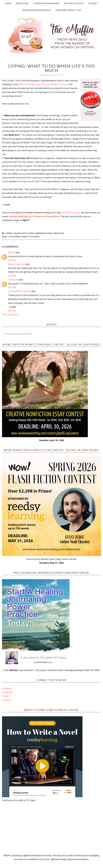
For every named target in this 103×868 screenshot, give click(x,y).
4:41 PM (12, 311)
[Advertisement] (51, 828)
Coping (9, 233)
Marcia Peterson (16, 264)
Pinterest (7, 700)
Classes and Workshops (46, 3)
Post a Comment (10, 315)
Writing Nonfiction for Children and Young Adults (35, 216)
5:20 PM (12, 276)
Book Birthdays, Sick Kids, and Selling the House (44, 84)
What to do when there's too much (21, 237)
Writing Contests (74, 3)
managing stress (44, 233)
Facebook (7, 688)
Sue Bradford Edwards (19, 291)
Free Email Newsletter (68, 10)
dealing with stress (24, 233)
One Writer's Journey (70, 213)
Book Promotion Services (37, 10)
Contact (93, 3)
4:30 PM (12, 287)
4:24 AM (12, 260)
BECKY (11, 252)
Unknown (13, 280)
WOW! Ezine (22, 3)
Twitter (6, 696)
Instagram (7, 692)
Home (8, 3)
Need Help (59, 233)
